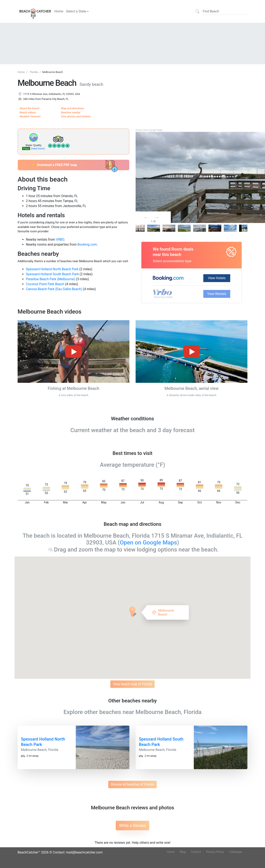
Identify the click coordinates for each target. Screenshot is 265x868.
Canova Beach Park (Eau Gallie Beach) (54, 289)
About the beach (30, 108)
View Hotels (217, 278)
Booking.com (87, 244)
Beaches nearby (71, 112)
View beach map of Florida (132, 684)
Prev (151, 218)
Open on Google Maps (148, 542)
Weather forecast (30, 116)
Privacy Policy (215, 852)
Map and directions (73, 108)
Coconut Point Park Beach (45, 284)
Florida (34, 72)
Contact (196, 852)
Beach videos (28, 112)
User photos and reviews (76, 116)
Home (59, 11)
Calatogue (236, 852)
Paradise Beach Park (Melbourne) (51, 279)
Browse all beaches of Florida (132, 784)
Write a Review (132, 826)
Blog (183, 852)
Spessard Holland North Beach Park (52, 269)
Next (163, 218)
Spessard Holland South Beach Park (52, 274)
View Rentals (217, 294)
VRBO (60, 239)
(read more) (38, 149)
